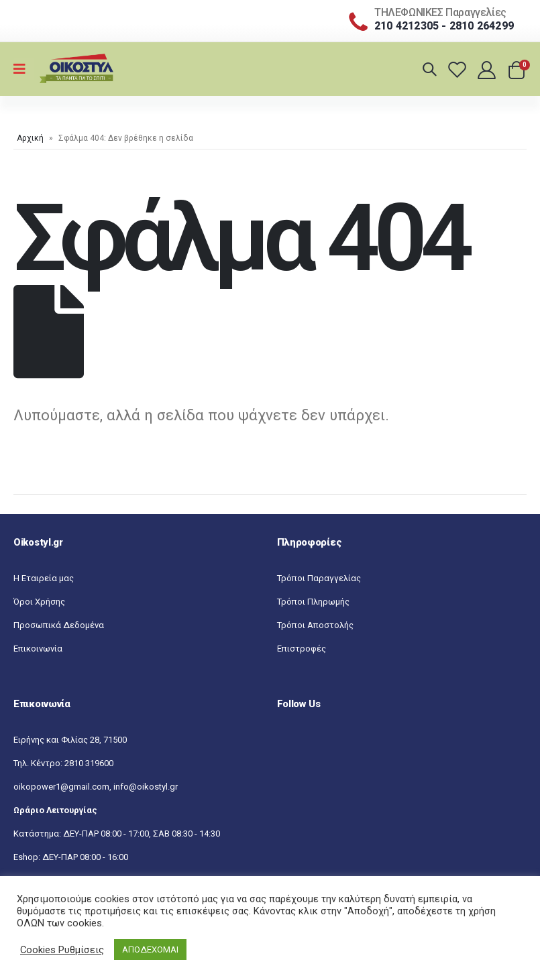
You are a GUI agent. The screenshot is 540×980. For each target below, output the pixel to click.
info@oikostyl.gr (146, 787)
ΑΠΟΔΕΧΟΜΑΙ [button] (150, 950)
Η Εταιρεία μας (44, 578)
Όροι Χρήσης (39, 602)
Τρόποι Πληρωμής (313, 602)
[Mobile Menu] (24, 69)
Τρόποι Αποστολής (315, 625)
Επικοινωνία (38, 649)
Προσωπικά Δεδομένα (59, 625)
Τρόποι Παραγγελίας (319, 578)
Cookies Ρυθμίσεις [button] (62, 950)
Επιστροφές (302, 649)
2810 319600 (89, 763)
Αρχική (30, 138)
